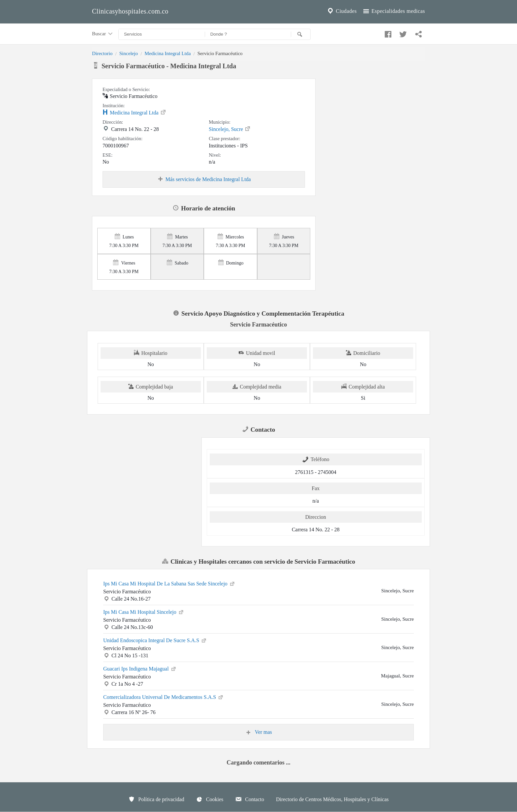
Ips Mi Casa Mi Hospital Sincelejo (144, 611)
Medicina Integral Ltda (167, 53)
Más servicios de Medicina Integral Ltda (204, 179)
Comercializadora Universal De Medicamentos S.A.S (164, 697)
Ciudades (342, 11)
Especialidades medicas (394, 11)
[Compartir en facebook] (387, 33)
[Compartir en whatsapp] (418, 33)
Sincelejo (129, 53)
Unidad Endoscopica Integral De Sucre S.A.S (155, 640)
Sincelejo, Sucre (230, 129)
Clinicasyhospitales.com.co (130, 11)
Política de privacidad (156, 799)
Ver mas (258, 732)
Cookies (210, 799)
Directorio (102, 53)
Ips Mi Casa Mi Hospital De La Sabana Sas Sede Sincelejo (169, 583)
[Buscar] (301, 34)
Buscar (103, 34)
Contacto (250, 799)
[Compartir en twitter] (402, 33)
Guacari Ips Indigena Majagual (140, 668)
